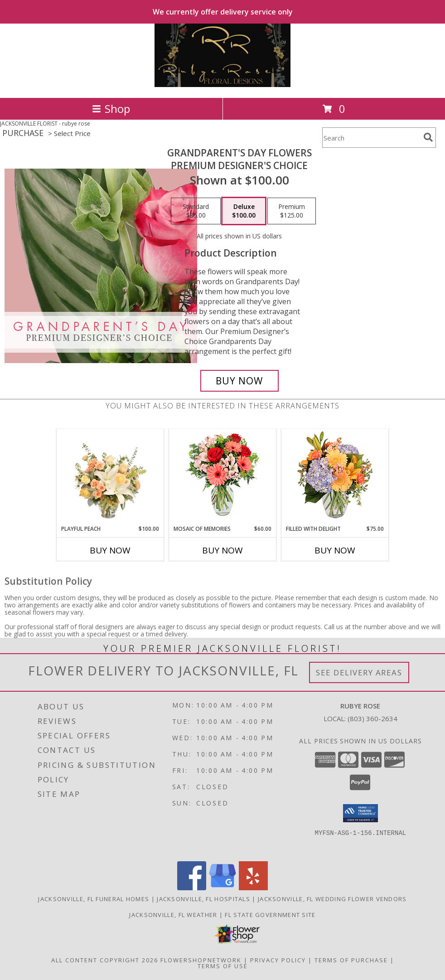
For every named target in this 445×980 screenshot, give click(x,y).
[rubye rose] (223, 85)
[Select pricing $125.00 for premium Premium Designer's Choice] (292, 211)
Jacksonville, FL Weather (173, 915)
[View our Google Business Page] (222, 888)
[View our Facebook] (192, 888)
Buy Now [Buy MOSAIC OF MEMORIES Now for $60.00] (222, 550)
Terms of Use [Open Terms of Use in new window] (223, 966)
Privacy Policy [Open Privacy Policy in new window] (278, 960)
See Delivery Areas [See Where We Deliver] (359, 672)
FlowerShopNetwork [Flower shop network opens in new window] (201, 960)
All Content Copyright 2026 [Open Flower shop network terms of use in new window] (105, 960)
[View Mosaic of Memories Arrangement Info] (223, 477)
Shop (111, 109)
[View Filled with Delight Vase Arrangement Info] (335, 477)
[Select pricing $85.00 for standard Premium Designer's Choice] (196, 211)
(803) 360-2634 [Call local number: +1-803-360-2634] (372, 718)
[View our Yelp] (253, 888)
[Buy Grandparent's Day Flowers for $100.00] (239, 381)
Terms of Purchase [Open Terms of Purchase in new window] (351, 960)
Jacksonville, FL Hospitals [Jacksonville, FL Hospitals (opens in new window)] (203, 899)
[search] (428, 137)
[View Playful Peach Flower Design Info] (110, 477)
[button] (360, 813)
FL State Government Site (270, 915)
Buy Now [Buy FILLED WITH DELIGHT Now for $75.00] (335, 550)
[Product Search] (371, 138)
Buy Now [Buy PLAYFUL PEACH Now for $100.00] (110, 550)
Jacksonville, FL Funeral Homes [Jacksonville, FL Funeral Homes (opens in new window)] (94, 899)
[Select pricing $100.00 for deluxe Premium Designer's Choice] (244, 211)
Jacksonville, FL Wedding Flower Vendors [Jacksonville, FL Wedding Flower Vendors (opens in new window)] (332, 899)
